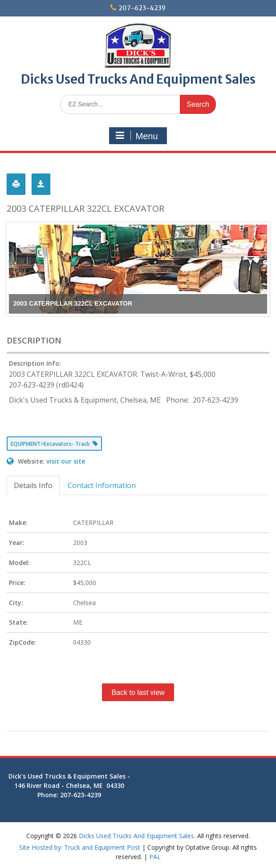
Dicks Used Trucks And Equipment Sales (138, 79)
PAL (155, 857)
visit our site (66, 461)
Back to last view (138, 692)
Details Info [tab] (33, 485)
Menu (137, 136)
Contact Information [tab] (102, 485)
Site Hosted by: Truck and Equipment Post (80, 847)
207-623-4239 (142, 8)
